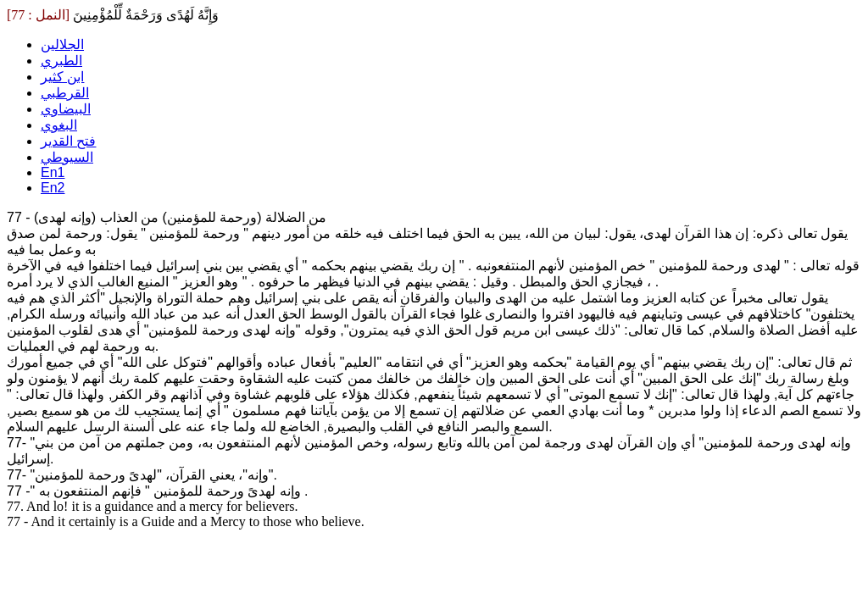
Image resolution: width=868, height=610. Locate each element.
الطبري (61, 61)
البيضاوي (66, 109)
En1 (53, 172)
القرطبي (65, 93)
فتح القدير (68, 141)
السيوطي (67, 157)
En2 (53, 188)
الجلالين (62, 44)
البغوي (59, 125)
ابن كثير (62, 77)
